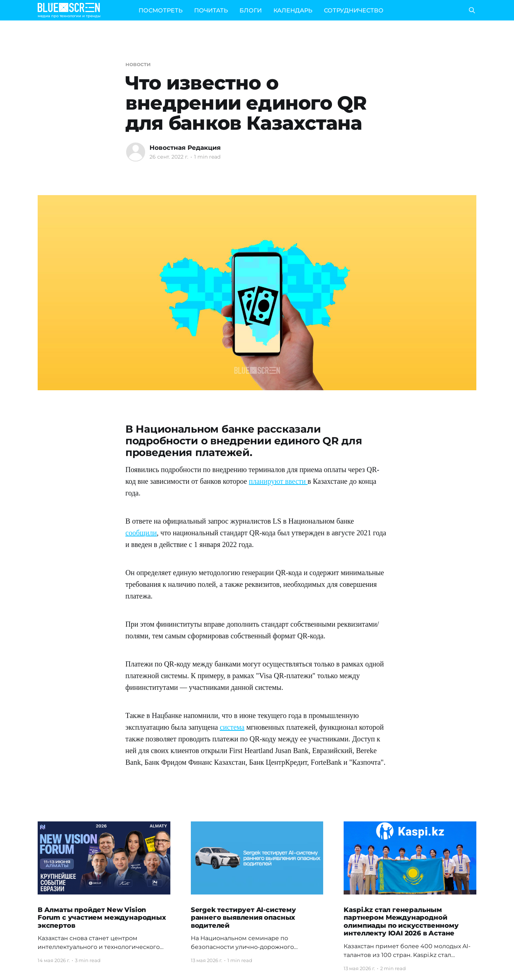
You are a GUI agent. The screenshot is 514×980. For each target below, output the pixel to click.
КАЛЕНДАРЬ (293, 10)
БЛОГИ (251, 10)
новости (138, 64)
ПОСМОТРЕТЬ (160, 10)
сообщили (141, 533)
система (232, 727)
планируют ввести (278, 481)
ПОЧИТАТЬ (211, 10)
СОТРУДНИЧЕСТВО (354, 10)
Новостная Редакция (185, 148)
